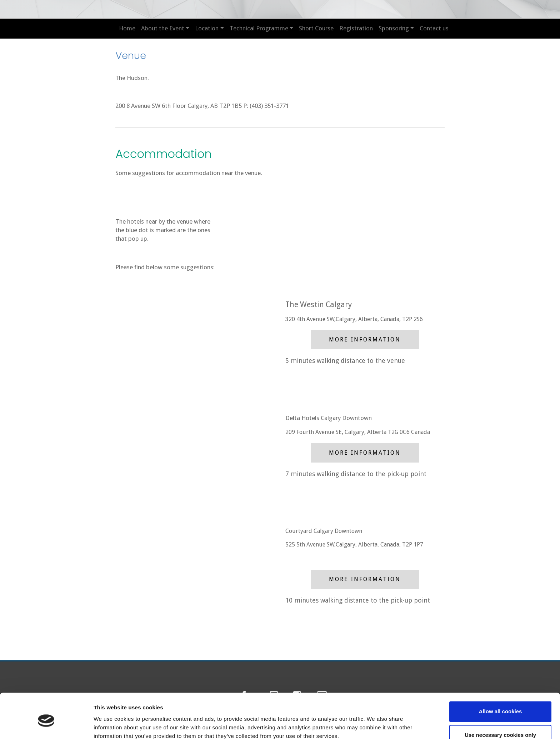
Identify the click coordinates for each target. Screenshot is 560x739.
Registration (356, 28)
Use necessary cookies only (500, 704)
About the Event (163, 28)
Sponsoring (394, 28)
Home (127, 28)
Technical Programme (259, 28)
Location (207, 28)
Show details (110, 725)
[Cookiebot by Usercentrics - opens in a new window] (46, 725)
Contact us (434, 28)
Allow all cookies (501, 681)
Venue (131, 55)
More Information (365, 339)
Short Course (316, 28)
